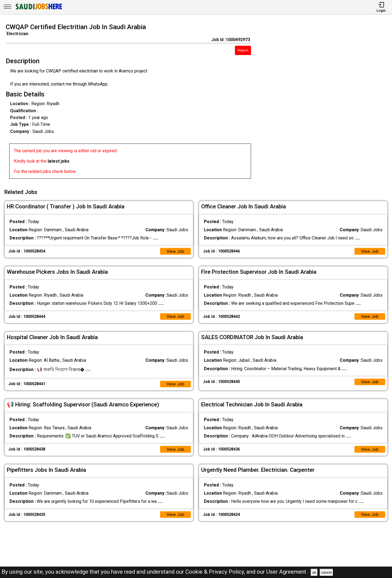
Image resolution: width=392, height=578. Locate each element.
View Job (175, 250)
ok (314, 572)
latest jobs (59, 161)
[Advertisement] (327, 103)
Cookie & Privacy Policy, (216, 572)
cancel (327, 572)
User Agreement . (288, 572)
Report (243, 50)
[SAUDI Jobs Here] (38, 9)
